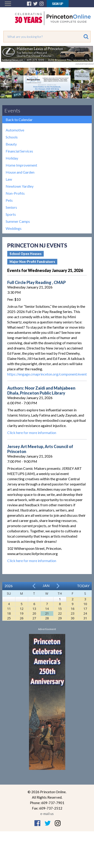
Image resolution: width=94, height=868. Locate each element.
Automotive (15, 130)
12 (22, 609)
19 (22, 613)
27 (34, 618)
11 (9, 609)
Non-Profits (15, 193)
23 (72, 613)
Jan (46, 586)
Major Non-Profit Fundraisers (32, 262)
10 (85, 604)
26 (22, 618)
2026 (9, 586)
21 (47, 613)
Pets (9, 200)
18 (9, 613)
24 (85, 613)
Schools (12, 137)
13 (34, 609)
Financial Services (19, 151)
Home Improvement (21, 165)
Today (83, 586)
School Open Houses (25, 254)
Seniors (11, 207)
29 (60, 618)
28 (47, 618)
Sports (11, 214)
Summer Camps (18, 221)
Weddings (14, 228)
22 (60, 613)
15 (60, 609)
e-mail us (47, 814)
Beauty (11, 144)
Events (12, 110)
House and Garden (20, 172)
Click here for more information (32, 433)
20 (34, 613)
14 (47, 609)
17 (85, 609)
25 (9, 618)
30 (72, 618)
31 (85, 618)
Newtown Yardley (20, 186)
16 (72, 609)
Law (9, 179)
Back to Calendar (19, 120)
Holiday (12, 158)
